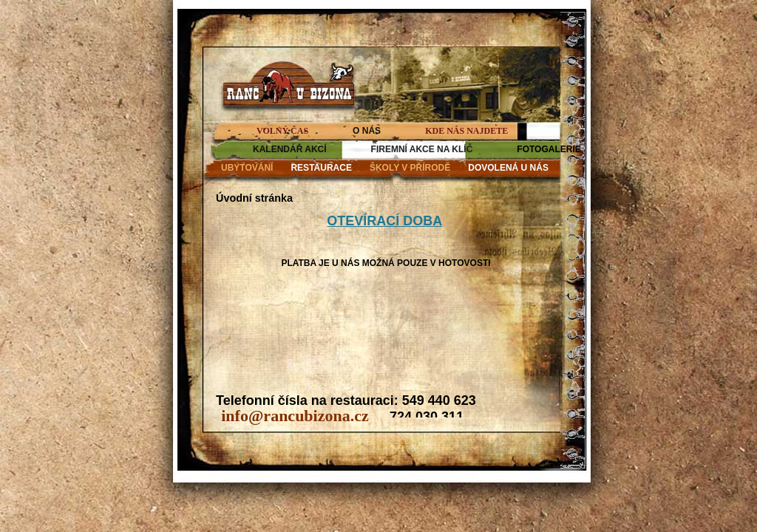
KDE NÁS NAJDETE (466, 131)
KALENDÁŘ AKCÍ (290, 149)
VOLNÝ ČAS (282, 131)
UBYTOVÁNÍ (247, 168)
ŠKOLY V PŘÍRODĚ (410, 168)
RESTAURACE (321, 168)
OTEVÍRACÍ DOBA (384, 221)
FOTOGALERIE (549, 149)
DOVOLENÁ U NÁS (508, 168)
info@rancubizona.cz (295, 416)
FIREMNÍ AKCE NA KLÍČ (422, 149)
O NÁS (367, 131)
